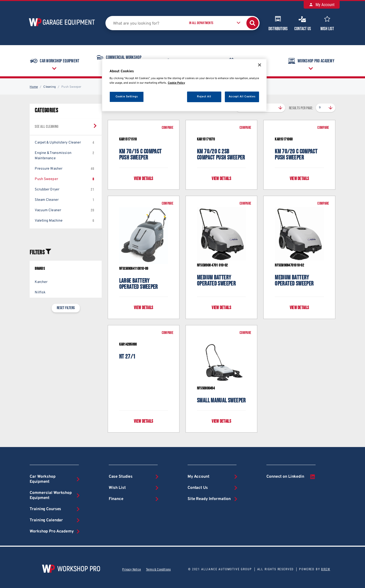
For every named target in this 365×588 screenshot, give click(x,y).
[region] (184, 85)
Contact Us (303, 23)
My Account (322, 5)
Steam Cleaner (64, 200)
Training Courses (45, 509)
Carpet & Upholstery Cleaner (64, 143)
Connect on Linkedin (291, 477)
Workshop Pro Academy (311, 61)
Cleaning (50, 87)
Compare (168, 128)
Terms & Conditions (158, 569)
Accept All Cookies (242, 97)
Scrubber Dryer (64, 190)
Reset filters (66, 308)
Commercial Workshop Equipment (51, 495)
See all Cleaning (47, 127)
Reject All (204, 97)
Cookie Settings (127, 97)
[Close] (260, 65)
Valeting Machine (64, 221)
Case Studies (121, 477)
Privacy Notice (132, 569)
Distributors (278, 23)
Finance (116, 499)
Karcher (41, 282)
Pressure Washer (64, 169)
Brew (326, 569)
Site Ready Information (209, 499)
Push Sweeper (64, 179)
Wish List (327, 23)
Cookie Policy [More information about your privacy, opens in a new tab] (176, 83)
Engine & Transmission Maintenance (64, 155)
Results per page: (301, 108)
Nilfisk (40, 292)
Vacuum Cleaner (64, 210)
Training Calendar (46, 520)
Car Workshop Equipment (54, 61)
